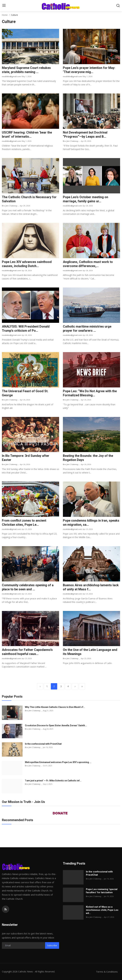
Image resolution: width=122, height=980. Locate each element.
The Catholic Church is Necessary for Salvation (29, 199)
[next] (75, 686)
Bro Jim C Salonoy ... (72, 141)
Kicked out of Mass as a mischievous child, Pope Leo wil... (102, 910)
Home (5, 15)
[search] (118, 6)
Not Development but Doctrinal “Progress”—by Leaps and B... (85, 134)
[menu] (4, 6)
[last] (82, 686)
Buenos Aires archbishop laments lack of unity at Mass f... (91, 587)
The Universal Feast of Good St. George (25, 393)
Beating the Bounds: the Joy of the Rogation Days (88, 458)
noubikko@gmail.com (11, 76)
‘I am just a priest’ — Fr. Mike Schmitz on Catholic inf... (53, 781)
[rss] (6, 909)
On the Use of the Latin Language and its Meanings (90, 652)
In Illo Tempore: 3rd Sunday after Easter (26, 458)
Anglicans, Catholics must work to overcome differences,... (88, 264)
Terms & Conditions (107, 972)
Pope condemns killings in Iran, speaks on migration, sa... (91, 523)
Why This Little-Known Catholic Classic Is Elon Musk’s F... (55, 707)
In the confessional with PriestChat (43, 744)
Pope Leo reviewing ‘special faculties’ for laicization (102, 891)
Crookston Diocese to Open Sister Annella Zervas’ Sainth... (56, 725)
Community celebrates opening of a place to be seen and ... (28, 587)
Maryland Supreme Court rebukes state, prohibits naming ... (26, 70)
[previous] (40, 686)
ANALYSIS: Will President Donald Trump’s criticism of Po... (26, 329)
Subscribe (52, 945)
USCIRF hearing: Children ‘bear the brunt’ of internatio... (27, 134)
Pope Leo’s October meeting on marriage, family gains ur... (86, 199)
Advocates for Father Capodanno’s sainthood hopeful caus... (27, 652)
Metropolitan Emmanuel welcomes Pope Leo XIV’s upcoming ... (58, 762)
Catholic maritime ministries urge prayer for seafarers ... (87, 329)
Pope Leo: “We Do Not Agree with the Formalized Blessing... (90, 393)
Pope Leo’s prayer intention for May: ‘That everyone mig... (89, 70)
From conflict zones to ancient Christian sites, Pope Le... (24, 523)
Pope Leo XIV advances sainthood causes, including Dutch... (27, 264)
